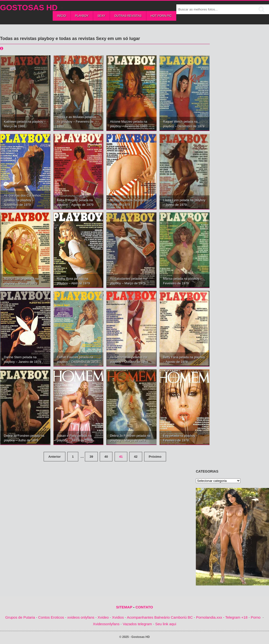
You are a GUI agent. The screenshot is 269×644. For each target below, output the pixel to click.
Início (62, 16)
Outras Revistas (128, 16)
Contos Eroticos (51, 617)
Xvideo (103, 617)
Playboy (82, 16)
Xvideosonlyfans (106, 624)
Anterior (55, 457)
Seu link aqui (166, 624)
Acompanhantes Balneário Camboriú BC (160, 617)
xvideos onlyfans (81, 617)
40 (106, 457)
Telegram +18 (236, 617)
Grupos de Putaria (20, 617)
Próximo (155, 457)
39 (91, 457)
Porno (256, 617)
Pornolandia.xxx (209, 617)
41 (121, 457)
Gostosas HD (29, 8)
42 (136, 457)
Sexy (101, 16)
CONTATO (144, 607)
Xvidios (118, 617)
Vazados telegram (137, 624)
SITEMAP (124, 607)
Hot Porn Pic (161, 16)
